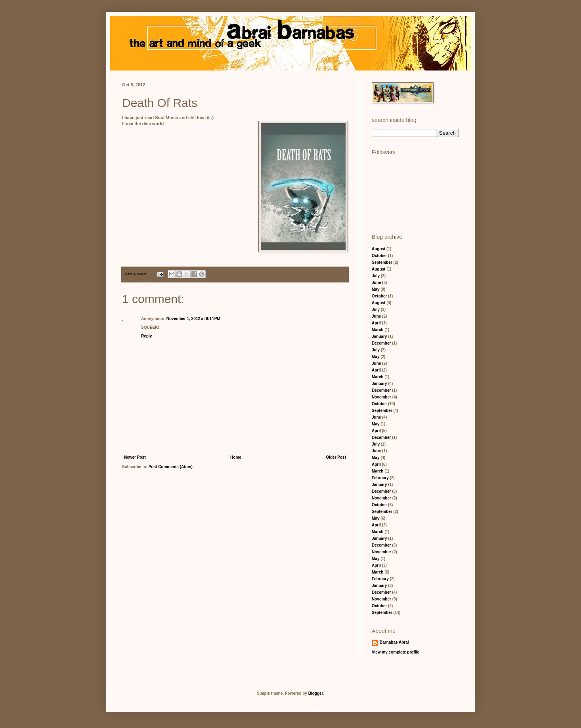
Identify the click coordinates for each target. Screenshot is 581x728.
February (380, 478)
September (382, 262)
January (379, 336)
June (376, 283)
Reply (146, 336)
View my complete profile (396, 652)
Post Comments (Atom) (171, 467)
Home (236, 457)
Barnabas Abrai (394, 642)
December (381, 343)
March (377, 330)
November (381, 397)
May (376, 289)
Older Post (336, 457)
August (378, 249)
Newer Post (135, 457)
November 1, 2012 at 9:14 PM (193, 319)
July (376, 276)
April (376, 323)
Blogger (316, 693)
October (379, 256)
